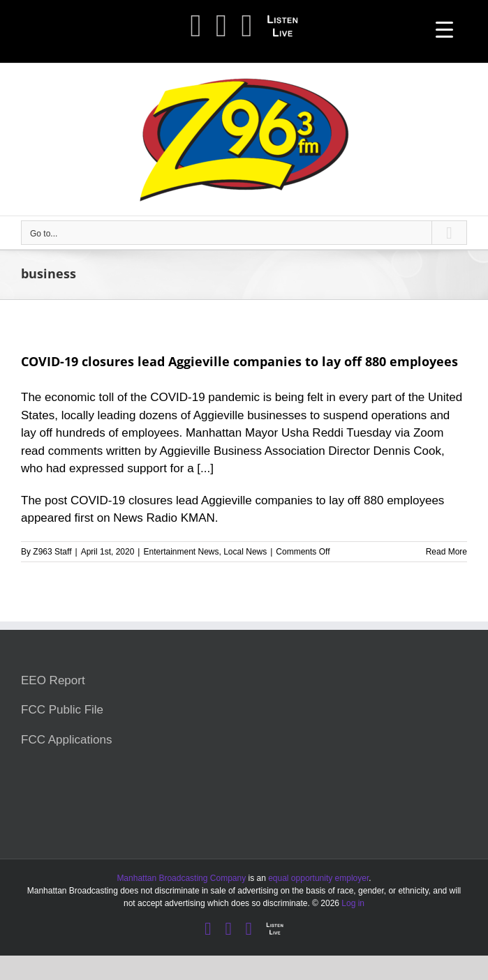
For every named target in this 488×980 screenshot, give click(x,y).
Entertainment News (181, 552)
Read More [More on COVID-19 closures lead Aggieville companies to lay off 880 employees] (446, 552)
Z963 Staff (52, 552)
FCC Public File (62, 710)
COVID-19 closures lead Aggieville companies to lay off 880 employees (239, 361)
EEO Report (53, 680)
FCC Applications (66, 740)
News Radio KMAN (164, 518)
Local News (245, 552)
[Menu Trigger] (444, 30)
